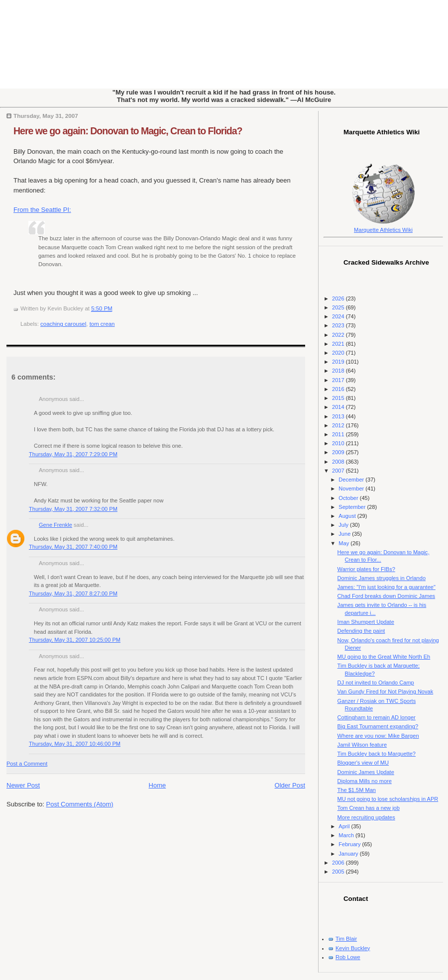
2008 (339, 462)
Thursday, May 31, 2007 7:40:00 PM (73, 547)
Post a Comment (27, 764)
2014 (339, 407)
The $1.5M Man (357, 790)
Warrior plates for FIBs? (366, 569)
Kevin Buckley (353, 948)
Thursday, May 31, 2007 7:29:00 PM (73, 454)
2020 (339, 353)
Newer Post (23, 785)
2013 (339, 416)
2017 (339, 380)
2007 (339, 471)
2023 (339, 325)
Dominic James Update (366, 772)
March (347, 835)
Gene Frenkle (56, 525)
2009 (339, 452)
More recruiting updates (366, 817)
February (350, 844)
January (349, 854)
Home (158, 785)
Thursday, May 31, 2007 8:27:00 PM (73, 593)
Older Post (290, 785)
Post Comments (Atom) (80, 804)
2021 (339, 344)
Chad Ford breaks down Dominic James (386, 596)
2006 (339, 863)
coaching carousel (63, 324)
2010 (339, 443)
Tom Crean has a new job (369, 808)
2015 (339, 398)
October (349, 498)
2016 (339, 389)
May (344, 543)
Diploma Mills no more (365, 781)
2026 (339, 298)
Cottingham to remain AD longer (377, 717)
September (353, 507)
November (352, 489)
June (345, 534)
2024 (339, 316)
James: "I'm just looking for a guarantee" (387, 587)
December (352, 480)
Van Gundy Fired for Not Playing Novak (386, 691)
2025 (339, 307)
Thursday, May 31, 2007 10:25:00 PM (75, 640)
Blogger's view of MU (363, 763)
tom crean (102, 324)
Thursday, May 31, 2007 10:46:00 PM (75, 744)
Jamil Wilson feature (362, 745)
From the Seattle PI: (42, 210)
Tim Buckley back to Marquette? (377, 754)
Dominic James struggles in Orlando (382, 578)
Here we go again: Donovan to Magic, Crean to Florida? (128, 131)
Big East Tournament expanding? (378, 726)
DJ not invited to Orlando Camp (376, 683)
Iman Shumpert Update (366, 622)
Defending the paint (361, 631)
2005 (339, 872)
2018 (339, 371)
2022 (339, 335)
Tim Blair (346, 939)
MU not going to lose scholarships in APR (388, 799)
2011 (339, 434)
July (344, 525)
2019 (339, 362)
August (348, 516)
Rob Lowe (348, 957)
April (345, 826)
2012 (339, 425)
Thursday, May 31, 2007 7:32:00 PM (73, 509)
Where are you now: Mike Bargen (378, 736)
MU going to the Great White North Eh (384, 657)
